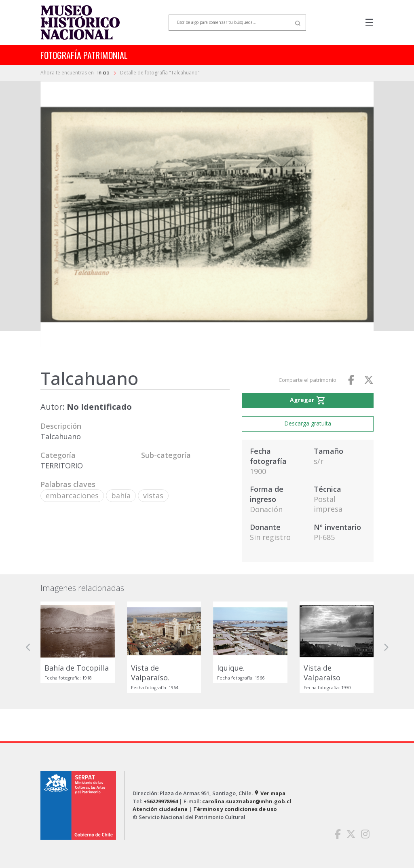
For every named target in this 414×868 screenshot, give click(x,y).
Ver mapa (270, 793)
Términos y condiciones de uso (235, 809)
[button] (28, 647)
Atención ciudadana (160, 809)
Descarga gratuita (308, 423)
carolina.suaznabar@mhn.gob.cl (247, 801)
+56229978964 (161, 801)
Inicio (104, 73)
